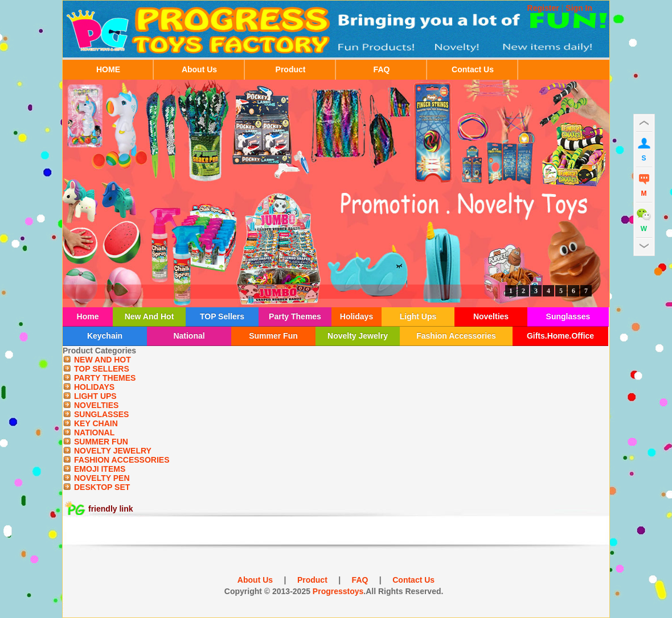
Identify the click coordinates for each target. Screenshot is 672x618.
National (189, 336)
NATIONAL (94, 432)
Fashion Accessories (456, 336)
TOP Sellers (222, 316)
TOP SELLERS (102, 369)
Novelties (491, 316)
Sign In (579, 8)
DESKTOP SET (102, 487)
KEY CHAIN (96, 423)
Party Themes (295, 316)
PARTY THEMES (105, 378)
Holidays (357, 316)
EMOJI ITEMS (100, 469)
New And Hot (149, 316)
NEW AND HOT (103, 360)
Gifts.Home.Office (560, 336)
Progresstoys (338, 591)
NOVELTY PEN (102, 478)
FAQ (382, 69)
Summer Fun (273, 336)
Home (88, 316)
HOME (108, 69)
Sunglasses (568, 316)
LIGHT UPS (95, 396)
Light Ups (418, 316)
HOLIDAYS (94, 387)
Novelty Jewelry (358, 336)
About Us (199, 69)
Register (543, 8)
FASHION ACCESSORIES (122, 460)
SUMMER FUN (101, 442)
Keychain (105, 336)
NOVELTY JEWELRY (113, 451)
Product (291, 69)
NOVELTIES (96, 405)
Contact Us (473, 69)
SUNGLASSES (101, 414)
